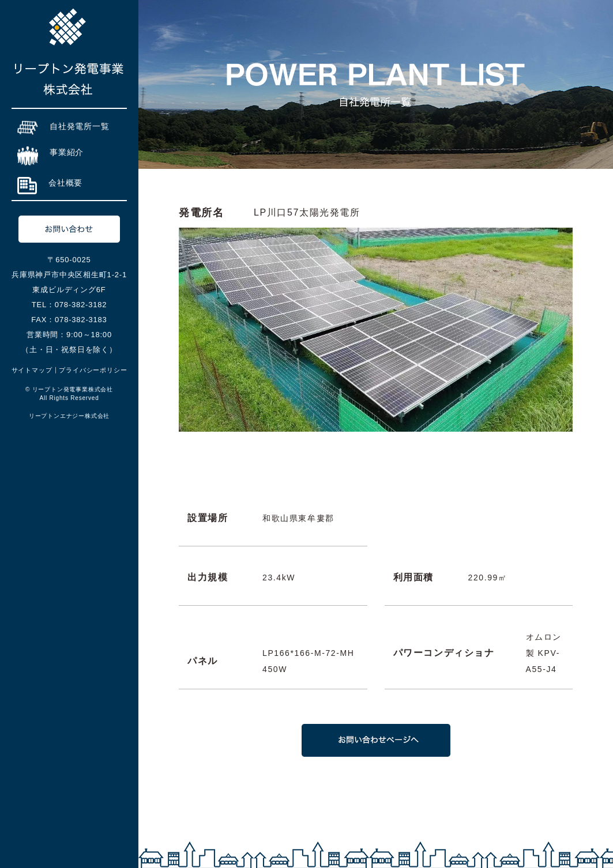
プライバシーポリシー (93, 370)
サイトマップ (32, 370)
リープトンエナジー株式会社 (69, 416)
